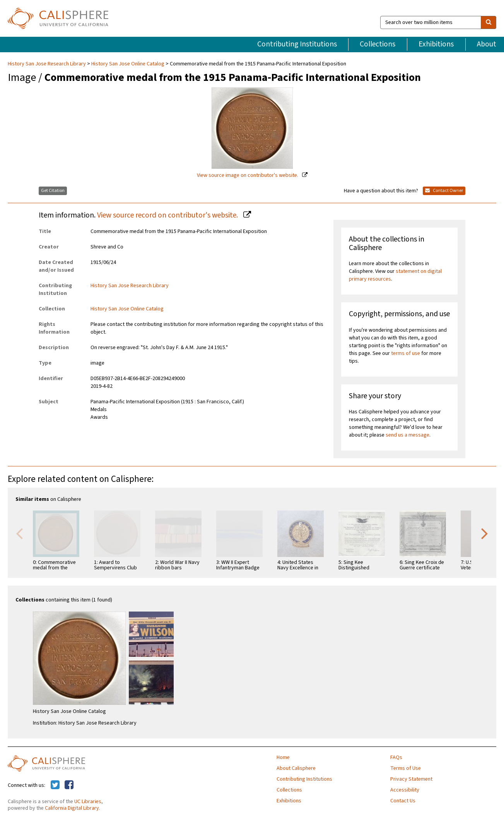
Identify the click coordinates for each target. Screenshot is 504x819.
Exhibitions (436, 44)
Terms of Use (406, 768)
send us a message (407, 435)
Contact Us (403, 801)
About (487, 44)
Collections (378, 44)
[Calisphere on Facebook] (69, 785)
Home (283, 757)
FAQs (396, 757)
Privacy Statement (411, 779)
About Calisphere (296, 768)
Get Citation (53, 191)
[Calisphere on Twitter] (55, 785)
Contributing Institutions (297, 44)
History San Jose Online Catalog (128, 64)
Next (485, 533)
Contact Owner (444, 191)
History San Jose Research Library (47, 64)
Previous (19, 533)
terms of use (406, 353)
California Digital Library (72, 808)
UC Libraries (88, 802)
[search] (489, 22)
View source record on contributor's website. (168, 215)
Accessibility (405, 790)
